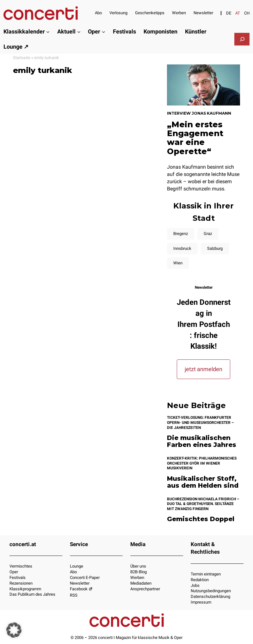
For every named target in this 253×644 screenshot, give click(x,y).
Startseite (22, 58)
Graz (208, 234)
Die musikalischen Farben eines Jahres (202, 441)
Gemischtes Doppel (201, 519)
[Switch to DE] (229, 13)
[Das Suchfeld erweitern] (242, 39)
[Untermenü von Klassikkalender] (48, 32)
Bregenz (181, 234)
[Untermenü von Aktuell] (79, 32)
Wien (178, 263)
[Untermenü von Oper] (104, 32)
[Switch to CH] (247, 13)
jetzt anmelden (204, 369)
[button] (14, 630)
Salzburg (215, 248)
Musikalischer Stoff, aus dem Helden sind (203, 482)
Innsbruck (182, 248)
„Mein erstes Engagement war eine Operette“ (195, 138)
